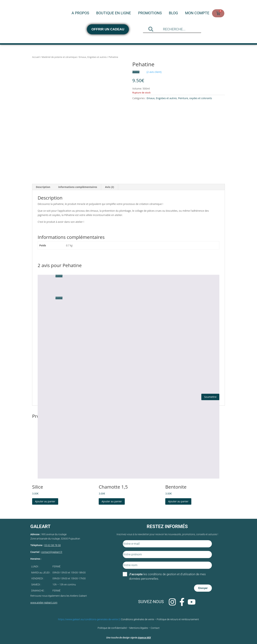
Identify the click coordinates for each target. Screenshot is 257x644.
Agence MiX (144, 636)
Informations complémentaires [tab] (78, 186)
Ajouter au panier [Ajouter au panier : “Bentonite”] (178, 500)
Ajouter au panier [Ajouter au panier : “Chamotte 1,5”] (112, 500)
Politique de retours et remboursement (178, 618)
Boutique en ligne (114, 14)
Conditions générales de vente (138, 618)
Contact (155, 627)
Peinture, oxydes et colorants (195, 98)
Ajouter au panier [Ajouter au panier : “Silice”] (45, 500)
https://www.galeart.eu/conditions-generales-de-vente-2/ (90, 618)
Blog (173, 14)
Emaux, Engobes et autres (93, 57)
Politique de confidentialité (112, 627)
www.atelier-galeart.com (44, 601)
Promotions (150, 14)
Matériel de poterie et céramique (59, 57)
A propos (80, 14)
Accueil (36, 57)
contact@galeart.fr (52, 551)
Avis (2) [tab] (110, 186)
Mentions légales (139, 627)
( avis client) (154, 72)
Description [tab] (43, 186)
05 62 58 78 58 (52, 544)
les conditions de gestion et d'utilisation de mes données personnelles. (167, 575)
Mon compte (197, 14)
